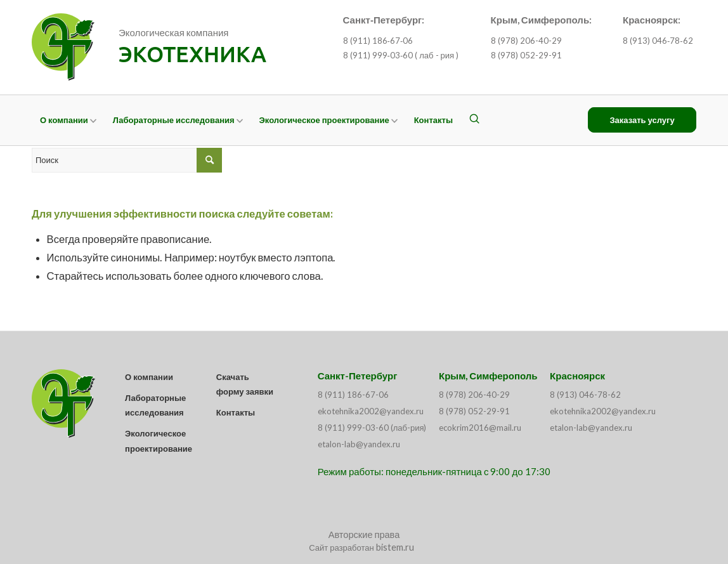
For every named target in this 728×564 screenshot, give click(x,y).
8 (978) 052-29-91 (526, 55)
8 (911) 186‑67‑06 (378, 41)
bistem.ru (395, 547)
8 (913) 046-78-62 (585, 395)
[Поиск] (474, 120)
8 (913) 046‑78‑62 (658, 41)
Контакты (236, 412)
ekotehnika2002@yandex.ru (371, 411)
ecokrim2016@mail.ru (480, 428)
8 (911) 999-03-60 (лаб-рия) (372, 428)
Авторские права (364, 534)
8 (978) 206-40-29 (526, 41)
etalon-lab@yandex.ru (359, 444)
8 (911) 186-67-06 (353, 395)
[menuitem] (68, 120)
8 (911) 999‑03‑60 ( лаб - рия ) (401, 55)
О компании (149, 377)
